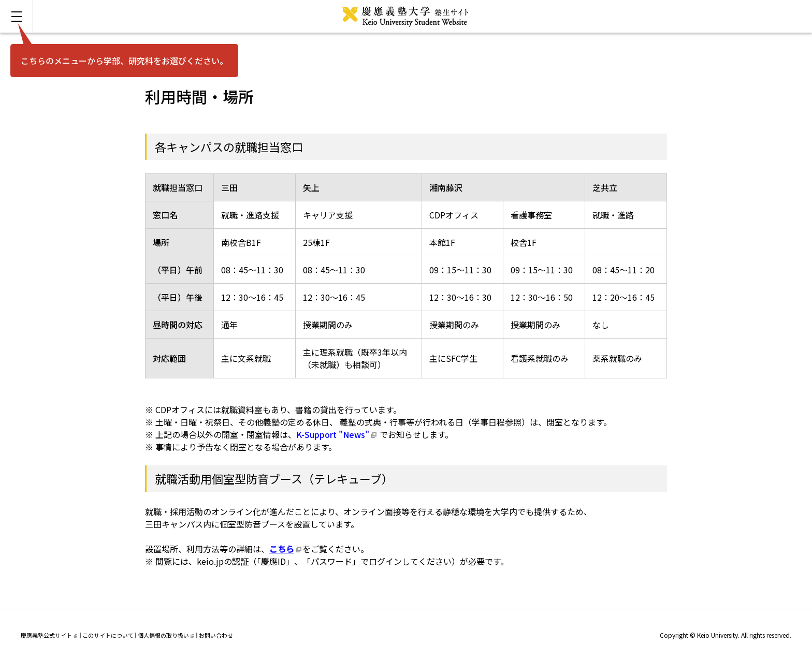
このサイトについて (108, 635)
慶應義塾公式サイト (49, 635)
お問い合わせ (216, 635)
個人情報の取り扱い (166, 635)
